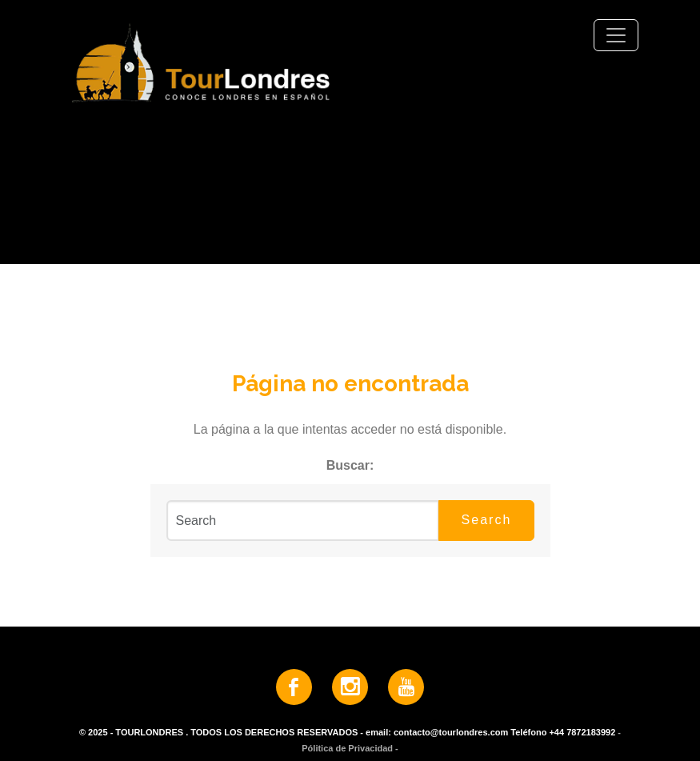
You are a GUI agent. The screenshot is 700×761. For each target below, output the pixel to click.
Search (487, 520)
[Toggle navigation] (616, 35)
